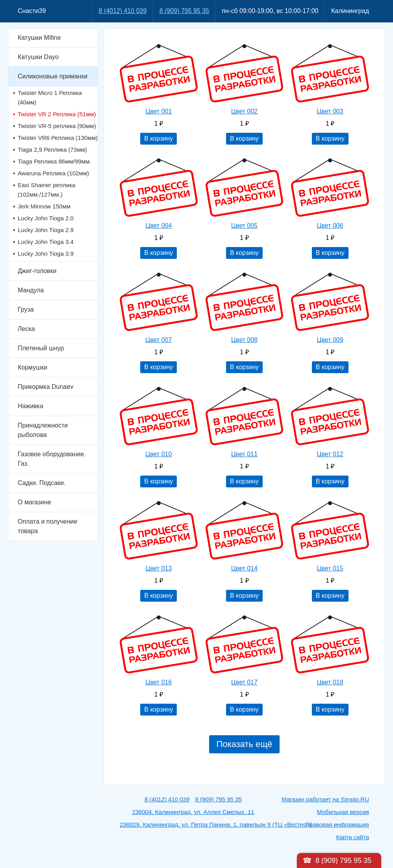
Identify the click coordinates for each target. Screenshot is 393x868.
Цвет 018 (330, 682)
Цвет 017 (244, 682)
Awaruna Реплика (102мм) (53, 173)
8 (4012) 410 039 (122, 11)
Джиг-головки (37, 271)
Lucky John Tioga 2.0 (46, 218)
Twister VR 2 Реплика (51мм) (57, 114)
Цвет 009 (330, 340)
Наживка (31, 406)
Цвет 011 (244, 454)
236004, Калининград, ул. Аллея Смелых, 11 (193, 812)
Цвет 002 (244, 111)
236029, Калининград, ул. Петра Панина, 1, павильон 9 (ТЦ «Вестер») (216, 824)
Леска (26, 329)
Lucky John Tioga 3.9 (46, 254)
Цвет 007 (158, 340)
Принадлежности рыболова (43, 430)
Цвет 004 (158, 226)
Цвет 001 (158, 111)
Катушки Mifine (39, 38)
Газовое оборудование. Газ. (52, 459)
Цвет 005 (244, 226)
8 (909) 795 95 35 (184, 11)
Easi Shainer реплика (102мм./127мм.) (46, 190)
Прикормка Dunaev (45, 387)
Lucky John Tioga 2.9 (46, 230)
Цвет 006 (330, 226)
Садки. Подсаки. (42, 483)
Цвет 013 (158, 568)
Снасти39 (32, 11)
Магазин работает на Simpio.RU (325, 799)
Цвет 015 (330, 568)
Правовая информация (337, 824)
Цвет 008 (244, 340)
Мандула (31, 290)
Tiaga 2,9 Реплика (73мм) (52, 150)
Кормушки (32, 367)
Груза (26, 309)
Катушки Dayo (38, 57)
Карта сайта (352, 837)
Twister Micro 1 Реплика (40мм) (50, 98)
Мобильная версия (343, 812)
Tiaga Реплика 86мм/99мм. (54, 161)
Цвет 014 (244, 568)
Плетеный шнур (41, 348)
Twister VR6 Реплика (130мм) (58, 138)
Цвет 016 (158, 682)
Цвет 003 (330, 111)
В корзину (158, 138)
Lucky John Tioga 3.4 (46, 242)
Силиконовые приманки (53, 76)
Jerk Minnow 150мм (44, 206)
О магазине (34, 502)
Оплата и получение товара (47, 526)
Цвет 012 (330, 454)
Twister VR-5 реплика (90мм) (57, 126)
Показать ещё (244, 744)
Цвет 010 (158, 454)
